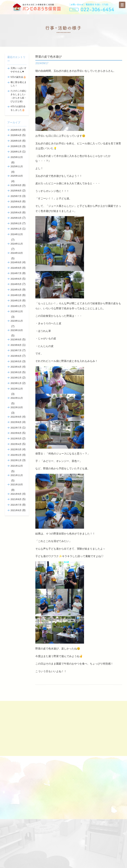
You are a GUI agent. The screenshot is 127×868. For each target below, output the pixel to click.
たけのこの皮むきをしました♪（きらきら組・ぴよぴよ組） (18, 96)
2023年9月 (16, 340)
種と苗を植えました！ (18, 84)
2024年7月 (16, 273)
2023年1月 (16, 383)
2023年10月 (17, 330)
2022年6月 (16, 433)
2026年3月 (16, 141)
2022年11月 (17, 398)
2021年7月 (16, 505)
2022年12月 (17, 389)
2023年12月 (17, 311)
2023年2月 (16, 378)
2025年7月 (16, 196)
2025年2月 (16, 223)
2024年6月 (16, 279)
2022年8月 (16, 422)
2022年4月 (16, 444)
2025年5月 (16, 207)
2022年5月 (16, 439)
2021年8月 (16, 499)
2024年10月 (17, 253)
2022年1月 (16, 460)
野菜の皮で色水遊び (48, 57)
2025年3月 (16, 218)
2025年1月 (16, 229)
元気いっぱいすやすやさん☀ (18, 70)
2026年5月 (16, 130)
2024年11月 (17, 244)
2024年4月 (16, 290)
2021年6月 (16, 510)
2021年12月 (17, 466)
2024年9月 (16, 262)
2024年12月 (17, 234)
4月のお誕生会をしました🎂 (18, 108)
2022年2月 (16, 455)
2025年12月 (17, 157)
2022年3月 (16, 449)
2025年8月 (16, 191)
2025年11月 (17, 166)
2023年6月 (16, 356)
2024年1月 (16, 306)
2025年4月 (16, 213)
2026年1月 (16, 152)
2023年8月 (16, 345)
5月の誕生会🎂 (18, 77)
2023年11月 (17, 321)
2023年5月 (16, 361)
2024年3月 (16, 295)
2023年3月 (16, 372)
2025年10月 (17, 176)
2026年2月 (16, 146)
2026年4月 (16, 135)
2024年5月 (16, 284)
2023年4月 (16, 367)
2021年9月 (16, 494)
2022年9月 (16, 417)
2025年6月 (16, 201)
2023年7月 (16, 350)
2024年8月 (16, 268)
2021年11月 (17, 475)
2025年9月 (16, 185)
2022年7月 (16, 428)
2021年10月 (17, 484)
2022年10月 (17, 407)
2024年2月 (16, 301)
